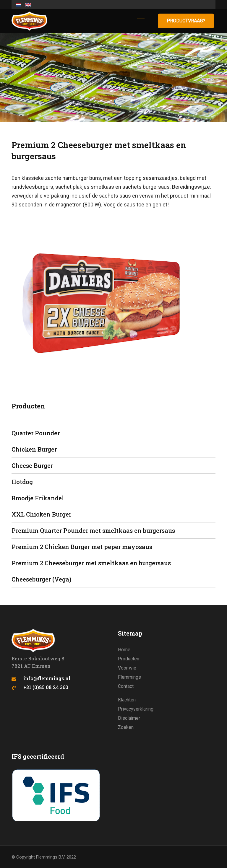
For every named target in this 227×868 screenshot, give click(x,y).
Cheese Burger (32, 465)
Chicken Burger (34, 449)
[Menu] (141, 21)
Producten (129, 659)
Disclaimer (129, 718)
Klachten (127, 700)
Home (124, 650)
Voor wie (127, 668)
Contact (126, 686)
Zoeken (126, 727)
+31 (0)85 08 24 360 (46, 687)
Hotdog (22, 482)
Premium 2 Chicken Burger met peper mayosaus (82, 547)
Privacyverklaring (136, 709)
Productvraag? (186, 21)
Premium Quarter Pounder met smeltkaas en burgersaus (93, 530)
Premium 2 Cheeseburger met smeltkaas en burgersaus (91, 563)
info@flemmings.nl (47, 678)
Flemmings (129, 677)
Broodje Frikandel (38, 498)
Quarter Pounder (36, 433)
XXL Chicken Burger (41, 514)
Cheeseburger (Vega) (41, 579)
